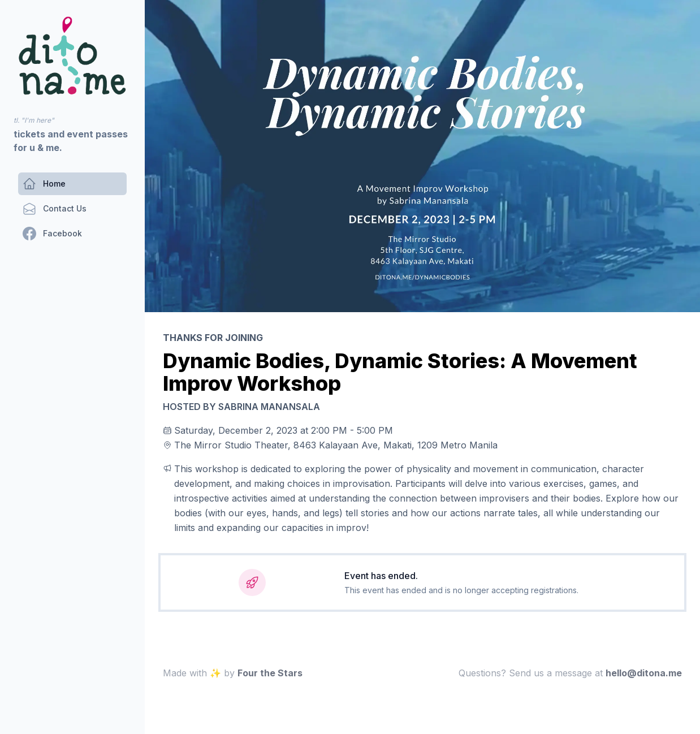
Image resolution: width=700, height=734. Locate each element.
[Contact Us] (55, 209)
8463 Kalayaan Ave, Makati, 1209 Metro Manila (396, 445)
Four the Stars (270, 673)
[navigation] (72, 56)
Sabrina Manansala (269, 407)
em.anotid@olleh (644, 673)
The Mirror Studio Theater (231, 445)
